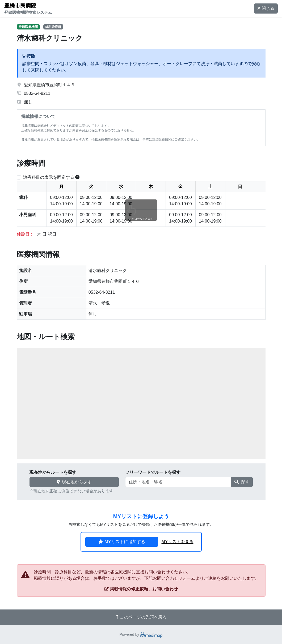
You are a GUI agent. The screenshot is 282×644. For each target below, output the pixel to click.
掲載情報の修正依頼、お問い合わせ (141, 589)
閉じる (266, 8)
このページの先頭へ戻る (141, 617)
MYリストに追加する (122, 542)
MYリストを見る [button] (178, 542)
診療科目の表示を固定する (49, 177)
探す (242, 482)
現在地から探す (74, 482)
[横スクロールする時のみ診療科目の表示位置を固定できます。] (77, 177)
